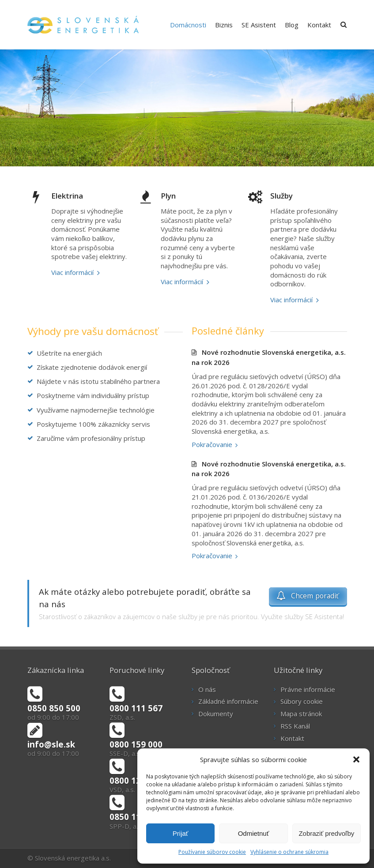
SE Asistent (259, 25)
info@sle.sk (51, 744)
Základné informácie (228, 701)
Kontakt (319, 25)
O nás (207, 689)
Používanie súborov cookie (212, 852)
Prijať (181, 833)
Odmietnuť (254, 833)
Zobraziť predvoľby (326, 833)
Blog (292, 25)
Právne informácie (308, 689)
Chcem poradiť (308, 596)
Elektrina (67, 196)
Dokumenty (216, 714)
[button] (356, 759)
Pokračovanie (212, 444)
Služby (281, 196)
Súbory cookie (302, 701)
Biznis (224, 25)
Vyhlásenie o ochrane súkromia (289, 852)
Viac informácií (72, 272)
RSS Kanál (295, 726)
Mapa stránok (301, 714)
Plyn (168, 196)
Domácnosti (188, 25)
